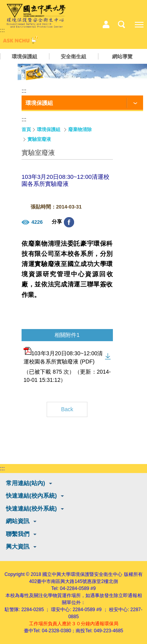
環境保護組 (24, 57)
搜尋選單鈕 (122, 25)
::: (3, 30)
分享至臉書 (69, 222)
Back (67, 409)
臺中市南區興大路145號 (62, 581)
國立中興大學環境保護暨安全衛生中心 (82, 574)
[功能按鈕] (82, 103)
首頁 (26, 130)
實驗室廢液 (39, 139)
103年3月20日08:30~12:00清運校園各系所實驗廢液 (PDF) (63, 356)
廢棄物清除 (80, 130)
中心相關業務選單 (106, 25)
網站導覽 (122, 57)
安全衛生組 (73, 57)
